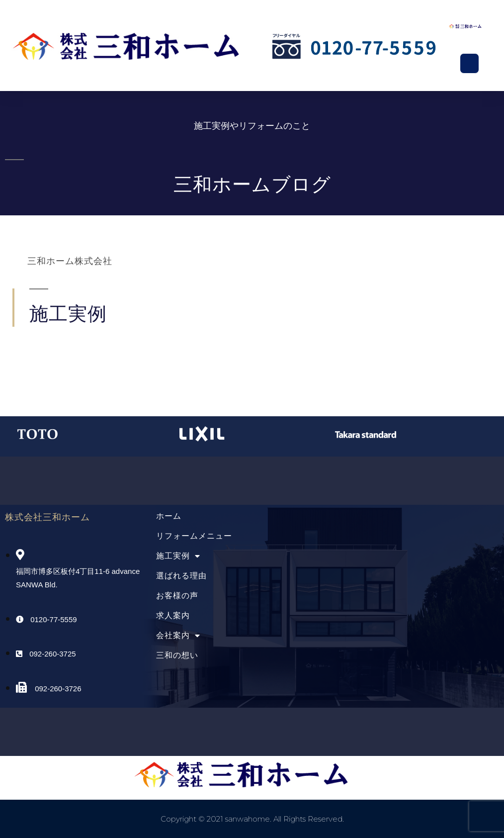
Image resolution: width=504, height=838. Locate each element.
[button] (470, 64)
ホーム (169, 516)
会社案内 (178, 635)
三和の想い (177, 655)
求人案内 (173, 615)
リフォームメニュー (194, 536)
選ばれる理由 (181, 576)
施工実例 (178, 556)
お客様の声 (177, 596)
